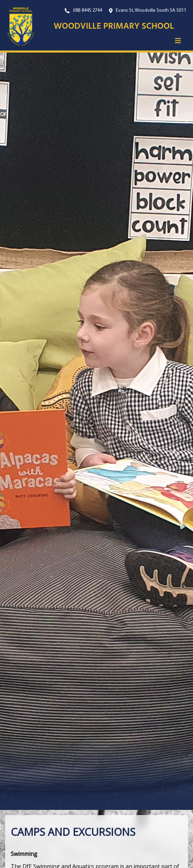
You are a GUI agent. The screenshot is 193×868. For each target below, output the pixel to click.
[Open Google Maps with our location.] (148, 11)
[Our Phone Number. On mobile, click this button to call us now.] (83, 11)
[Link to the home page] (17, 27)
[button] (178, 41)
